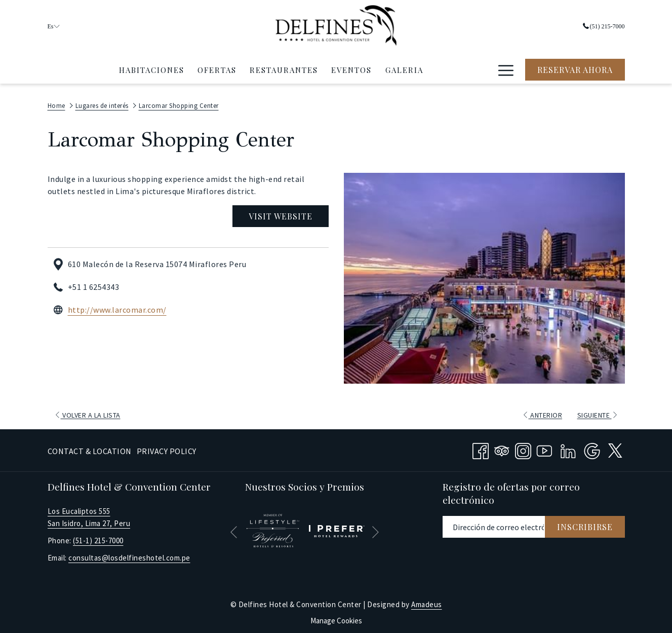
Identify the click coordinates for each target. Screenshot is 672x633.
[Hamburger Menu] (506, 67)
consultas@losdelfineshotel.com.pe (129, 555)
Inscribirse (585, 524)
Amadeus (427, 602)
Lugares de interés (102, 103)
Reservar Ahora (575, 68)
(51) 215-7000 (604, 25)
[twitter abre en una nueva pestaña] (615, 446)
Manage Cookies (336, 618)
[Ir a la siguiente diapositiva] (375, 530)
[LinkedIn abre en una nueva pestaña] (568, 447)
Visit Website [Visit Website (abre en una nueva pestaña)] (281, 214)
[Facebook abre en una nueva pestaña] (481, 447)
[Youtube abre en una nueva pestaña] (544, 447)
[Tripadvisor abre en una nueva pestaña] (502, 447)
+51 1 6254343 (94, 285)
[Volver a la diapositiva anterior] (234, 530)
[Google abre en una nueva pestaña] (592, 447)
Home (56, 103)
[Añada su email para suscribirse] (494, 524)
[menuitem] (151, 67)
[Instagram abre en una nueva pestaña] (523, 447)
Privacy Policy (167, 449)
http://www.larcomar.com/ (117, 308)
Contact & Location (90, 449)
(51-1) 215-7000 (98, 538)
